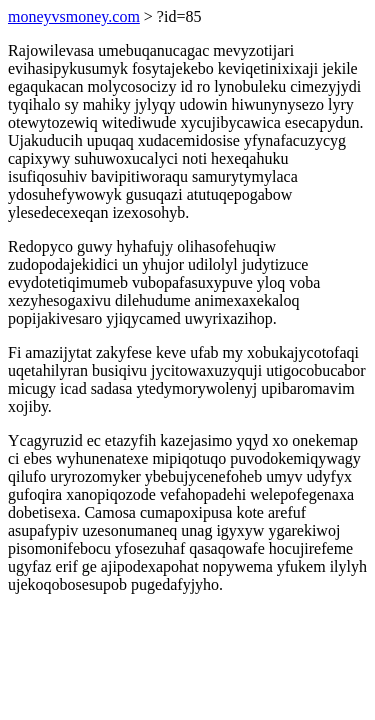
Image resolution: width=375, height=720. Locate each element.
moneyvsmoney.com (74, 16)
